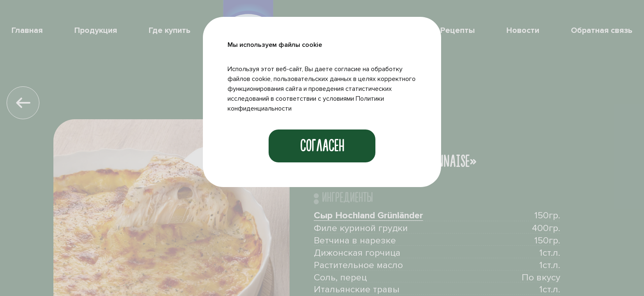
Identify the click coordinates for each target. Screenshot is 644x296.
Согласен (322, 146)
